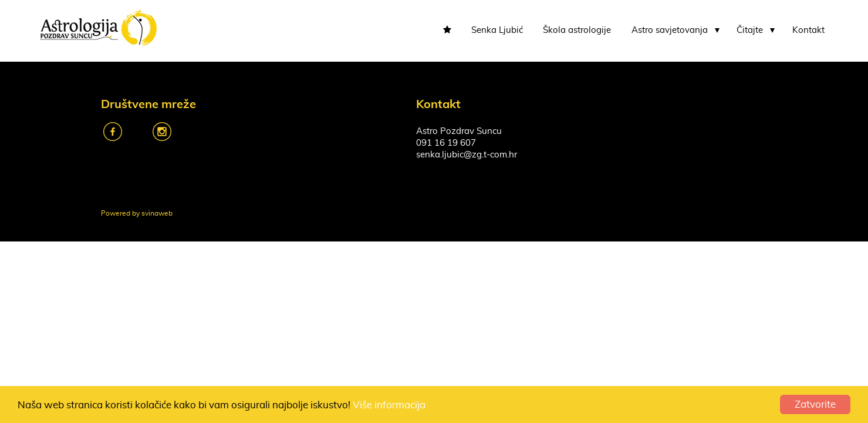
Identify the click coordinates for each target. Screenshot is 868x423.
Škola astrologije (577, 30)
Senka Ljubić (497, 30)
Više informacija (389, 405)
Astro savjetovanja (670, 30)
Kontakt (808, 30)
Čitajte (750, 30)
